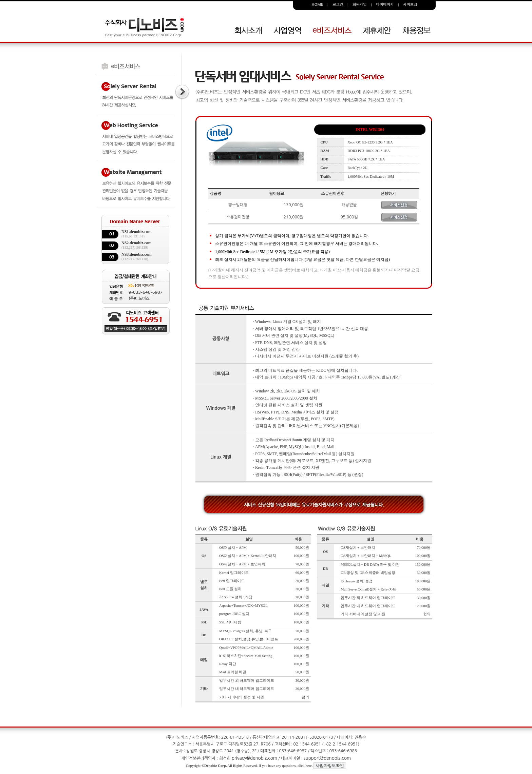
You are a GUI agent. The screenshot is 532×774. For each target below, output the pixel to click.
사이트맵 (410, 5)
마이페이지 (385, 5)
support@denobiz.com (327, 758)
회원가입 (359, 5)
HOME (318, 5)
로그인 (338, 5)
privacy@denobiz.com (254, 758)
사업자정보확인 (330, 766)
